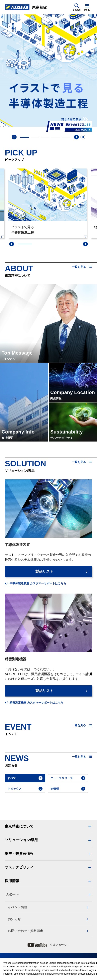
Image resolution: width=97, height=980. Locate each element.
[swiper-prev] (12, 244)
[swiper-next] (85, 244)
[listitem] (36, 583)
